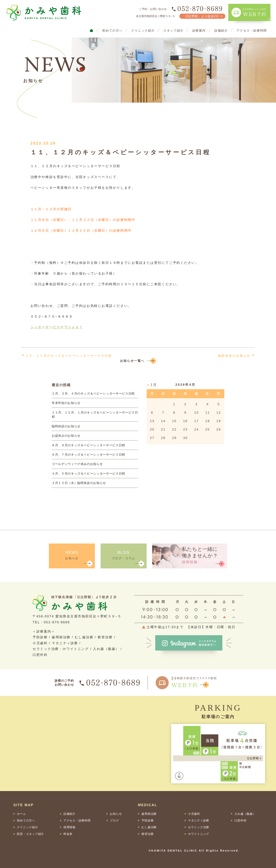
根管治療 (147, 834)
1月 (154, 385)
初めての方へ (112, 30)
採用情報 (69, 827)
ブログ (114, 820)
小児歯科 (194, 814)
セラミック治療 (199, 827)
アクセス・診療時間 (252, 30)
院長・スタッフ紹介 (30, 834)
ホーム (21, 814)
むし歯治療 (149, 827)
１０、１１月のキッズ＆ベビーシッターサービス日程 (69, 356)
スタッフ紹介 (173, 30)
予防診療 (147, 820)
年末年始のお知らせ (66, 403)
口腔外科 (240, 820)
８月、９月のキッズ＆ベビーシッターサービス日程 (88, 445)
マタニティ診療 (199, 820)
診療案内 (199, 30)
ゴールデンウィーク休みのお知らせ (77, 464)
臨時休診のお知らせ (234, 356)
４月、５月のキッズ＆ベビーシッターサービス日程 (88, 473)
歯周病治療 (149, 814)
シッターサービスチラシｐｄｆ (57, 327)
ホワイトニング (199, 834)
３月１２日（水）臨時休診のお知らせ (79, 483)
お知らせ (116, 814)
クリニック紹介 (143, 30)
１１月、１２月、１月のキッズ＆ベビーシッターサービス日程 (95, 415)
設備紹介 (221, 30)
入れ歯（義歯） (245, 814)
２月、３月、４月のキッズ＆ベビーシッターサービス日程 (93, 393)
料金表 (68, 834)
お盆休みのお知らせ (66, 436)
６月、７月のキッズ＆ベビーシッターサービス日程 (88, 454)
